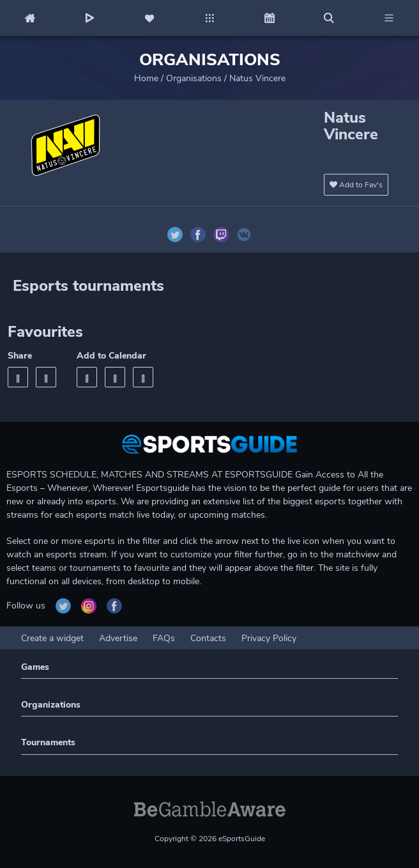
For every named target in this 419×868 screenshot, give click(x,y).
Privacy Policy (269, 638)
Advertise (118, 638)
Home (146, 78)
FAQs (164, 638)
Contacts (208, 638)
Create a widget (52, 638)
